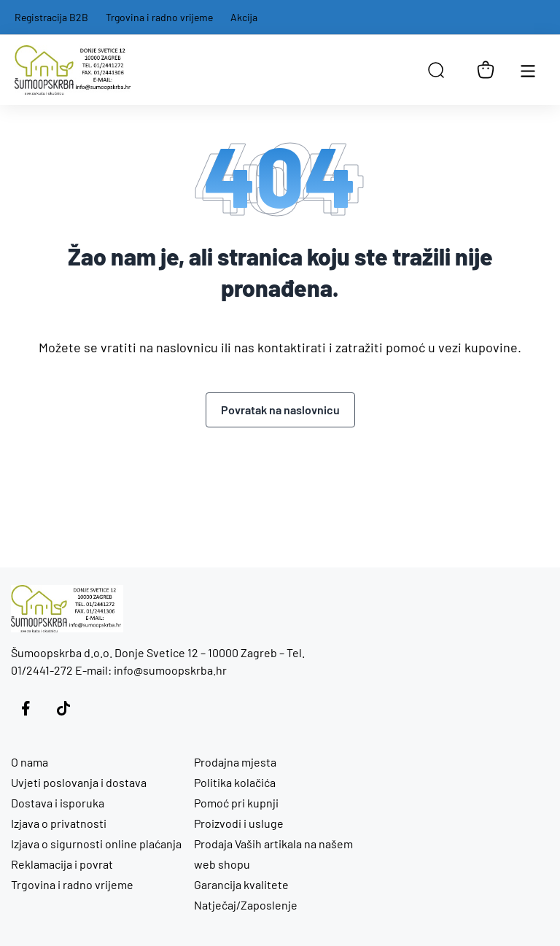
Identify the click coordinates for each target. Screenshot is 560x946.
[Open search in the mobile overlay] (436, 70)
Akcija (244, 17)
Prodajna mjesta (235, 762)
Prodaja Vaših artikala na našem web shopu (273, 854)
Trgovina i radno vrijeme (159, 17)
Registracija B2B (51, 17)
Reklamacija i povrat (62, 864)
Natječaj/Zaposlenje (246, 905)
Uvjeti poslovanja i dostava (79, 782)
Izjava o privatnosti (59, 823)
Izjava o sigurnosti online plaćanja (96, 844)
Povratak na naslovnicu (280, 410)
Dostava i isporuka (58, 803)
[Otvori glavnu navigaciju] (528, 70)
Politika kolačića (235, 782)
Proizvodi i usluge (239, 823)
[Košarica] (486, 70)
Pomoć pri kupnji (236, 803)
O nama (30, 762)
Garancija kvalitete (241, 884)
